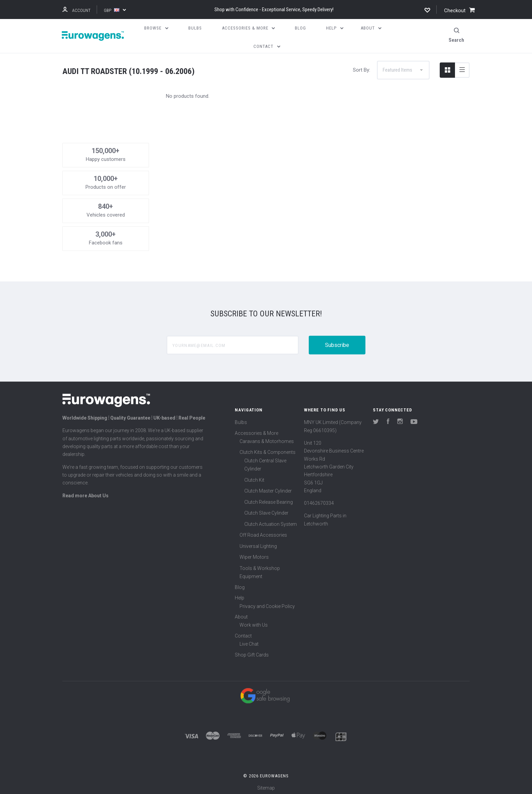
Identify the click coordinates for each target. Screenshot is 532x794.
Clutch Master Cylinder (268, 488)
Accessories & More (256, 430)
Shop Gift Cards (252, 652)
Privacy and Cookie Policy (267, 603)
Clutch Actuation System (271, 521)
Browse (156, 28)
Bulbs (241, 420)
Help (240, 595)
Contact (243, 633)
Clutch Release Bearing (269, 499)
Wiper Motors (254, 554)
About (241, 614)
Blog (240, 584)
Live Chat (249, 641)
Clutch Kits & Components (268, 449)
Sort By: (362, 67)
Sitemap (266, 785)
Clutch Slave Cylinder (266, 510)
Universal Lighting (258, 543)
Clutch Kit (254, 477)
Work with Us (254, 622)
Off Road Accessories (263, 532)
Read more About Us (85, 493)
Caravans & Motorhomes (267, 438)
